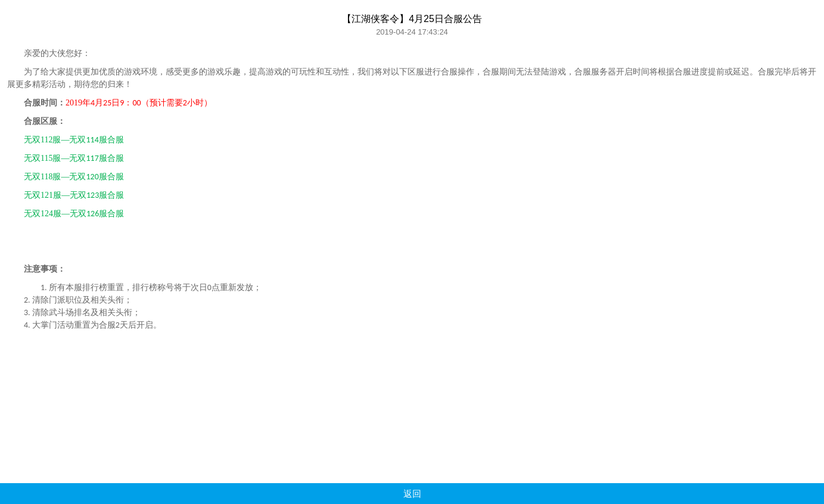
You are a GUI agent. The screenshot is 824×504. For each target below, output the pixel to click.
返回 (412, 494)
